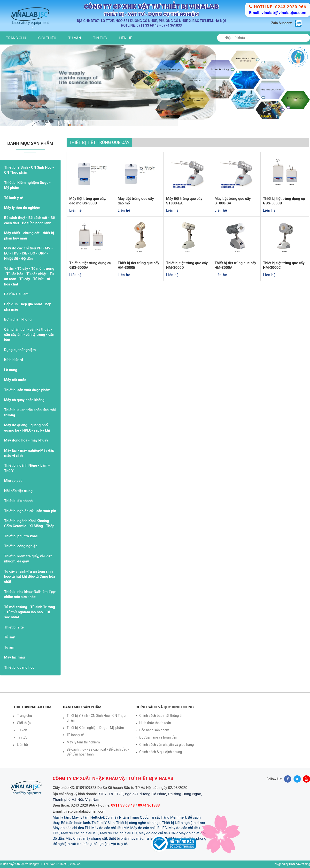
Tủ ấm (9, 647)
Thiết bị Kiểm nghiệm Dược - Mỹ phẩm (27, 185)
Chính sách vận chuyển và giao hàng (167, 745)
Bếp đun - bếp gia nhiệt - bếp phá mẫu (28, 307)
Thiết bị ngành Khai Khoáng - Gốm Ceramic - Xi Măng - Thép (29, 523)
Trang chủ (16, 38)
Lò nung (11, 370)
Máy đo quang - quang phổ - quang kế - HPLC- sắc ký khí (27, 428)
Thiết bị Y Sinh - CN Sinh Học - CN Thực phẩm (29, 170)
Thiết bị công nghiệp (21, 546)
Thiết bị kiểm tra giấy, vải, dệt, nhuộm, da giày (28, 559)
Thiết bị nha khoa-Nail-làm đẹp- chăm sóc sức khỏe (30, 594)
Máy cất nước (15, 380)
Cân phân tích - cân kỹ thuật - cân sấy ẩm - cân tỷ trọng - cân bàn (29, 335)
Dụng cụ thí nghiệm (20, 350)
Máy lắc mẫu (14, 657)
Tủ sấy (9, 637)
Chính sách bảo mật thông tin (161, 716)
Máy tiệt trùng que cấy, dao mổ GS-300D (88, 201)
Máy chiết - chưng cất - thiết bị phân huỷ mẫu (29, 236)
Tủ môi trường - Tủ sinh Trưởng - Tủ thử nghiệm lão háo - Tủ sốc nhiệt (30, 612)
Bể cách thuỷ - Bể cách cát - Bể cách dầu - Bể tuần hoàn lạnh (29, 220)
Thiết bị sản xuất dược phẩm (27, 390)
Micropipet (13, 481)
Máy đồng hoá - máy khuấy (26, 440)
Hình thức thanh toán (155, 723)
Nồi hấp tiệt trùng (18, 491)
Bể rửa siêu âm (16, 294)
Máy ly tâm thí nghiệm (22, 208)
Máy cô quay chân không (24, 400)
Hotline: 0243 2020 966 (278, 7)
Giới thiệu (47, 38)
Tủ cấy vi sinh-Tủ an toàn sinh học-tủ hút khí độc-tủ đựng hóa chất (30, 577)
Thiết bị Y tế (14, 627)
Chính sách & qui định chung (161, 752)
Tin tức (100, 38)
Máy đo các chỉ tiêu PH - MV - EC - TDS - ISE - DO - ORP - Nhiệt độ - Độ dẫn (28, 253)
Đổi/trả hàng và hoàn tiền (158, 737)
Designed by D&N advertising (291, 864)
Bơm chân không (18, 319)
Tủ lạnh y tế (14, 198)
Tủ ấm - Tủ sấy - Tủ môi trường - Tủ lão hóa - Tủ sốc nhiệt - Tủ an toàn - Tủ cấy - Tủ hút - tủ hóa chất (29, 276)
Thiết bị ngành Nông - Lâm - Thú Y (27, 468)
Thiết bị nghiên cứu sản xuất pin (30, 511)
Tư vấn (75, 38)
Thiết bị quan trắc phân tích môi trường (30, 412)
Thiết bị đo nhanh (18, 501)
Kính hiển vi (14, 360)
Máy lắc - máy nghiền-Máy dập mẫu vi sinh (29, 453)
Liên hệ (125, 38)
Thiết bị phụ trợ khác (21, 536)
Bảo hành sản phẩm (154, 730)
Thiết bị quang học (19, 667)
